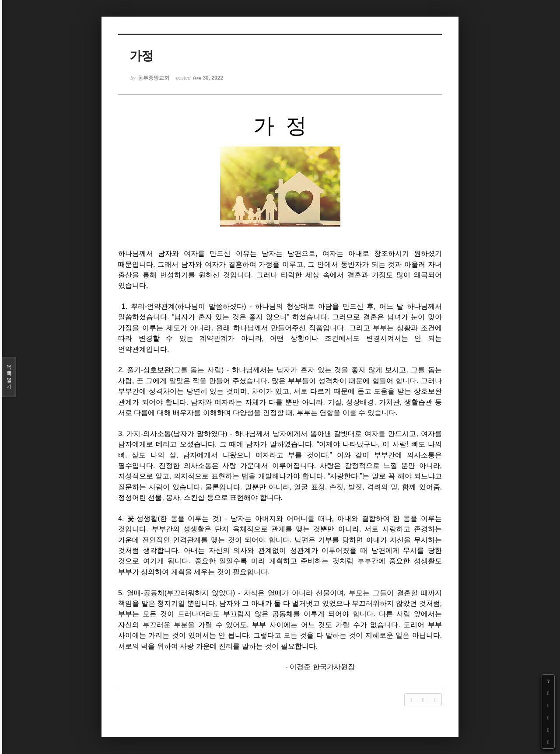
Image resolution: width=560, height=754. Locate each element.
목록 (9, 377)
